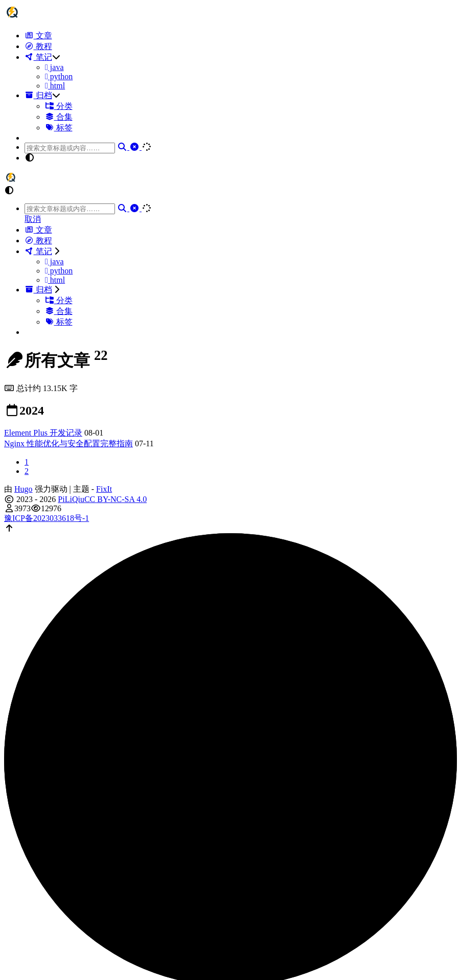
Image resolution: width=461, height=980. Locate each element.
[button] (241, 158)
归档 (38, 95)
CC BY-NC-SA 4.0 (116, 499)
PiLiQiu (71, 499)
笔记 (38, 57)
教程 (38, 46)
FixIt (104, 489)
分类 (59, 106)
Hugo (24, 489)
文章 (38, 36)
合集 (59, 117)
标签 (59, 128)
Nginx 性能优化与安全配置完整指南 (68, 443)
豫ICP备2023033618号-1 (47, 518)
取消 (33, 219)
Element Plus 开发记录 (43, 433)
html (55, 86)
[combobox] (70, 148)
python (59, 76)
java (54, 67)
